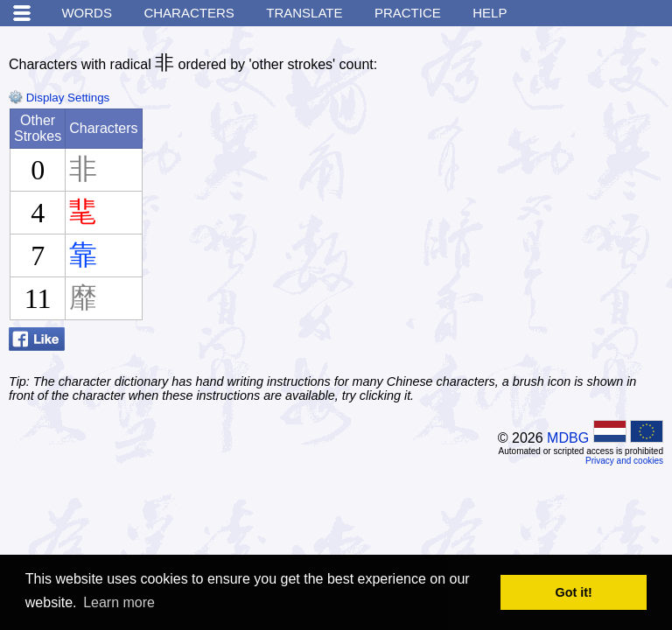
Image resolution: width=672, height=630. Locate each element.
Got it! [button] (574, 592)
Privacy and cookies (624, 461)
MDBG (568, 438)
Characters (189, 13)
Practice (408, 13)
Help (490, 13)
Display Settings (59, 98)
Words (87, 13)
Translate (304, 13)
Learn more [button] (119, 602)
